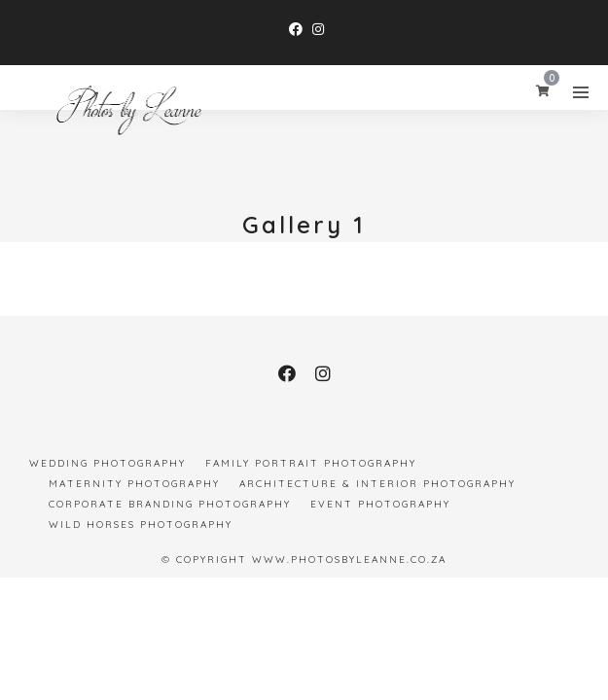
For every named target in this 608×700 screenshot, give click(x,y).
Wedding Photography (107, 463)
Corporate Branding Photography (170, 504)
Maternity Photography (134, 484)
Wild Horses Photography (141, 525)
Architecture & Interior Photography (377, 484)
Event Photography (380, 504)
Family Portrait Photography (311, 463)
